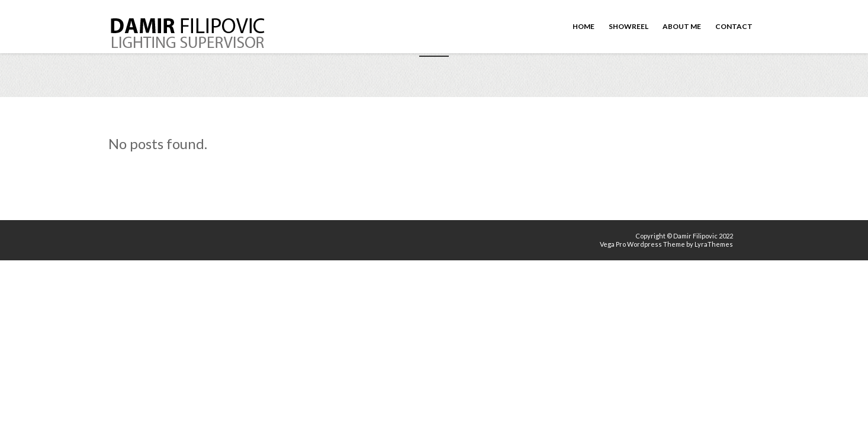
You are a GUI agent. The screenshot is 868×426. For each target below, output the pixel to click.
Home (584, 26)
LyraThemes (714, 244)
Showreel (629, 26)
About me (682, 26)
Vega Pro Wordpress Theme (642, 244)
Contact (734, 26)
